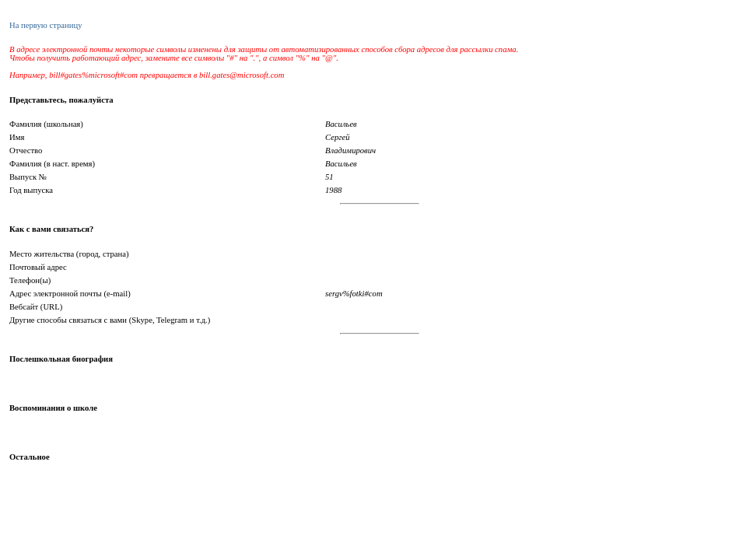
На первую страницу (46, 25)
